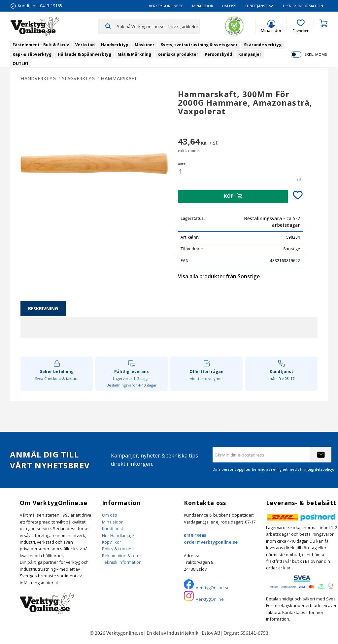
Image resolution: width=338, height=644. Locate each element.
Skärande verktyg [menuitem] (263, 45)
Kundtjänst (113, 528)
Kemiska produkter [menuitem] (178, 54)
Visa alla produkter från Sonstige (219, 276)
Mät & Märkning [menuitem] (134, 54)
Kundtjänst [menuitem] (256, 6)
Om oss (110, 515)
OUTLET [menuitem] (21, 64)
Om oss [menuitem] (229, 6)
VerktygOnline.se (213, 588)
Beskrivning (43, 308)
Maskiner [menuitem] (145, 45)
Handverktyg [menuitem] (115, 45)
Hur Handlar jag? (118, 535)
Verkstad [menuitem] (85, 45)
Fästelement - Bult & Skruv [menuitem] (41, 45)
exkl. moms (316, 54)
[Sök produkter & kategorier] (158, 26)
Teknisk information (122, 562)
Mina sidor (112, 522)
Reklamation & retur (122, 556)
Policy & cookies (118, 549)
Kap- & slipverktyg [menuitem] (32, 54)
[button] (301, 26)
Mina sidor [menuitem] (203, 6)
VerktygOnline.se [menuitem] (166, 6)
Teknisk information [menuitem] (303, 6)
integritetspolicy (319, 469)
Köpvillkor (112, 542)
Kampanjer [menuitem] (250, 54)
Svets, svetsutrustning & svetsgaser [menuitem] (199, 45)
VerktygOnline (210, 599)
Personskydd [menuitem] (218, 54)
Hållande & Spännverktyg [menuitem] (84, 54)
